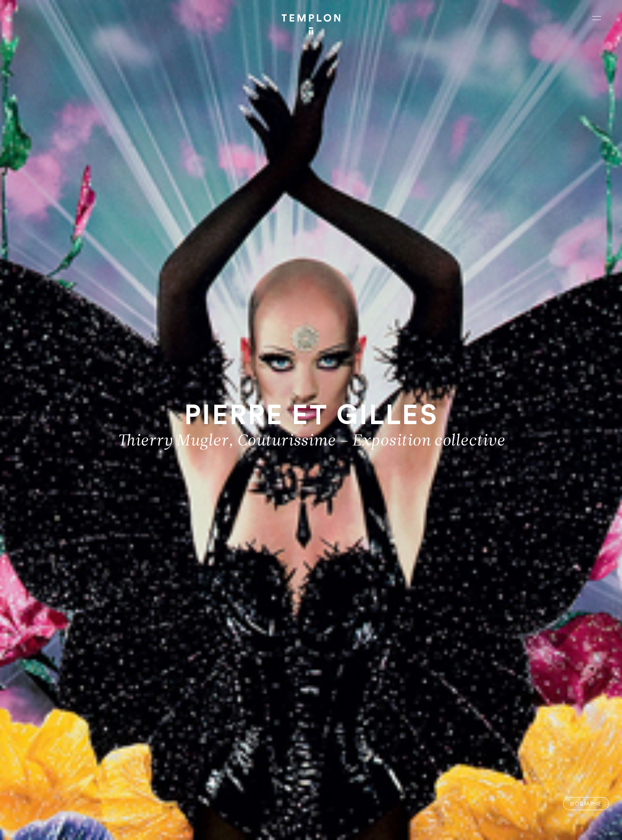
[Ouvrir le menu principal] (597, 18)
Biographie (586, 804)
